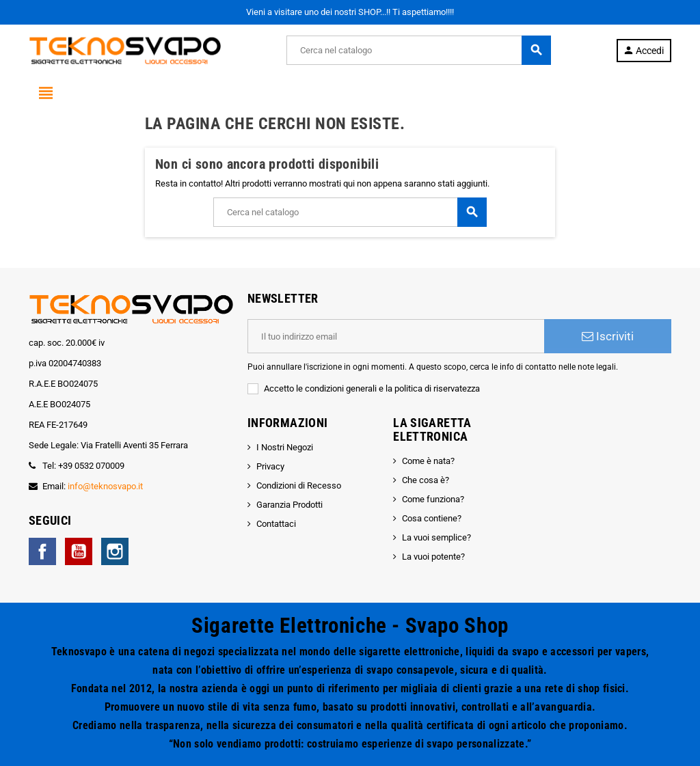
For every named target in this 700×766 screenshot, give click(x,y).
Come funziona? (433, 499)
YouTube (79, 551)
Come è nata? (428, 461)
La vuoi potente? (433, 557)
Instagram (115, 551)
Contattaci (276, 524)
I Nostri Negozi (285, 447)
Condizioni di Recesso (299, 485)
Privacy (270, 466)
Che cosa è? (426, 480)
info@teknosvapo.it (105, 486)
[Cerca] (418, 50)
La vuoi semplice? (436, 537)
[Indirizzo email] (396, 336)
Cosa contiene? (432, 518)
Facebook (42, 551)
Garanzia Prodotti (290, 505)
